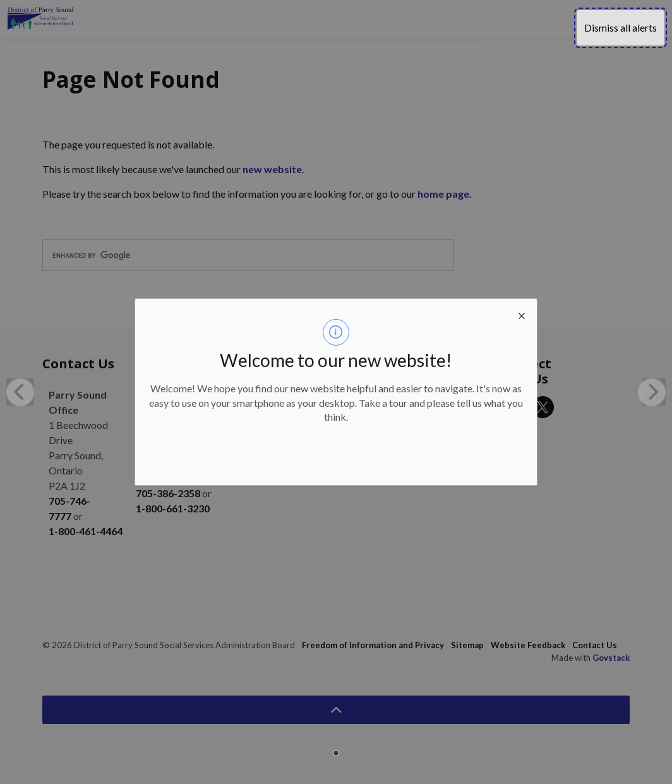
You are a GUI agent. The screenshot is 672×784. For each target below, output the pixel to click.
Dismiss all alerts (621, 27)
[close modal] (522, 314)
